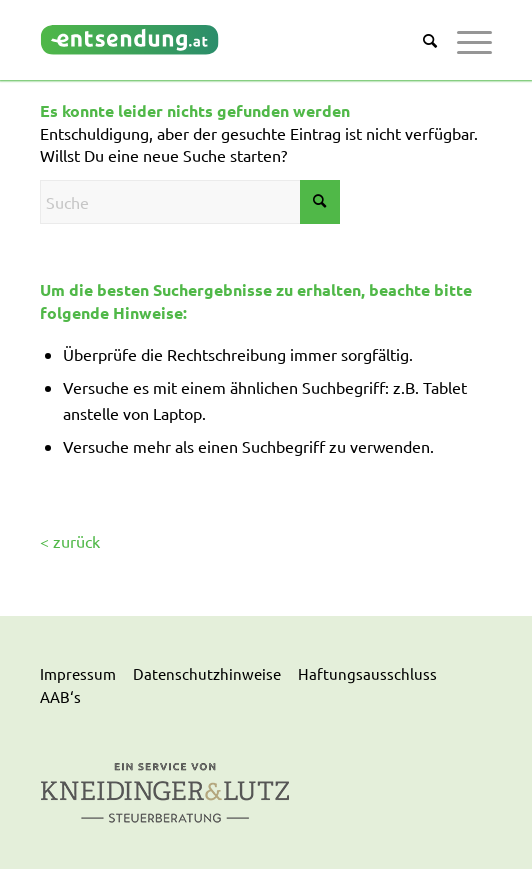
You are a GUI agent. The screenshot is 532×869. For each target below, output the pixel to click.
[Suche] (420, 40)
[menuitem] (420, 40)
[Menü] (464, 40)
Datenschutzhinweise (207, 673)
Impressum (78, 673)
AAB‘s (60, 696)
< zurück (70, 541)
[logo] (221, 40)
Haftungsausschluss (367, 673)
